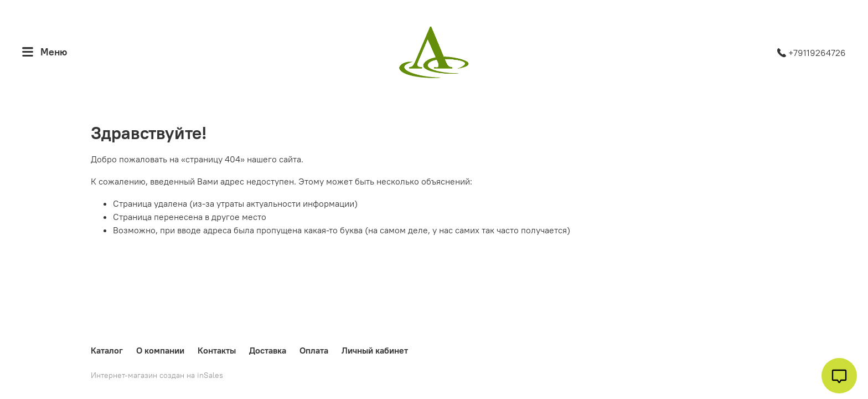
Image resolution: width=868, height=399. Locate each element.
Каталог (107, 350)
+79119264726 (812, 53)
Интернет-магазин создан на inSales (157, 375)
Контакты (217, 350)
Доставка (268, 350)
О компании (160, 350)
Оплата (314, 350)
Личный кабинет (375, 350)
